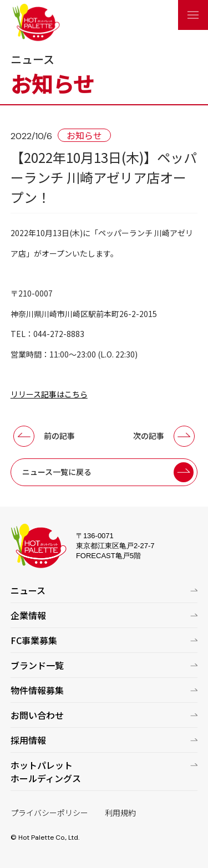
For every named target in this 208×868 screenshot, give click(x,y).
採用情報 (28, 740)
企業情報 (28, 615)
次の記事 (149, 436)
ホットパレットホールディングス (46, 772)
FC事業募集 (34, 640)
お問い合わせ (37, 715)
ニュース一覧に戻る (57, 472)
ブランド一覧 (37, 665)
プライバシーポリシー (49, 813)
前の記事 (59, 436)
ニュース (28, 590)
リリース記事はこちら (49, 394)
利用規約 (120, 813)
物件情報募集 (37, 690)
